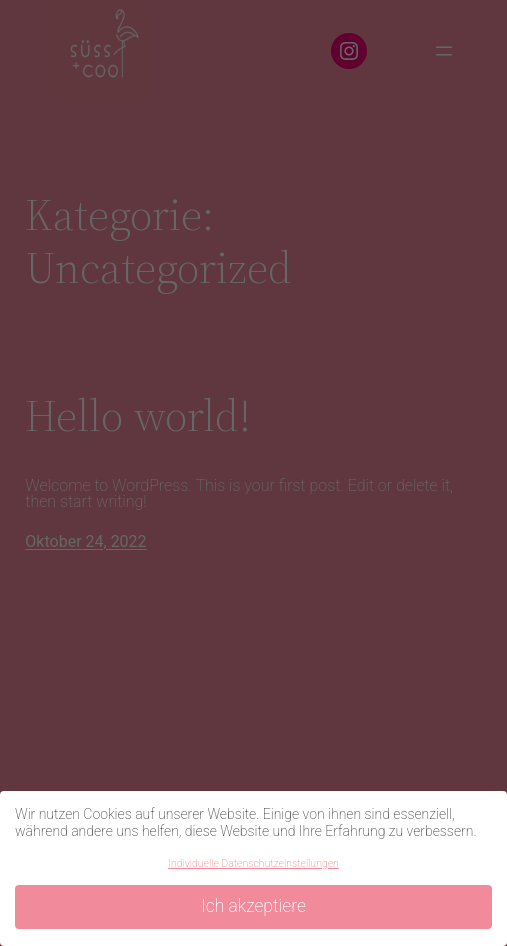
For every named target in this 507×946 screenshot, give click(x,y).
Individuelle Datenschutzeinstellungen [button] (253, 863)
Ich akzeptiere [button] (253, 906)
